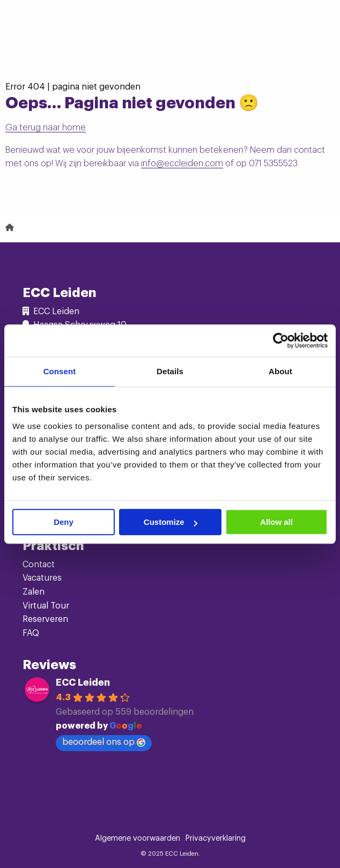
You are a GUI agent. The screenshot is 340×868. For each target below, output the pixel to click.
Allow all (276, 522)
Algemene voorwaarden (138, 839)
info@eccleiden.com (182, 164)
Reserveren (45, 619)
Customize (171, 522)
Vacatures (42, 578)
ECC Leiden (83, 682)
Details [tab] (170, 371)
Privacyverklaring (216, 839)
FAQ (31, 633)
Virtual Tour (46, 606)
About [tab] (280, 371)
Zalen (34, 592)
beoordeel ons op (104, 742)
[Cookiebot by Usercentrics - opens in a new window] (281, 340)
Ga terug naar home (46, 128)
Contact (39, 565)
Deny (64, 522)
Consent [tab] (60, 371)
